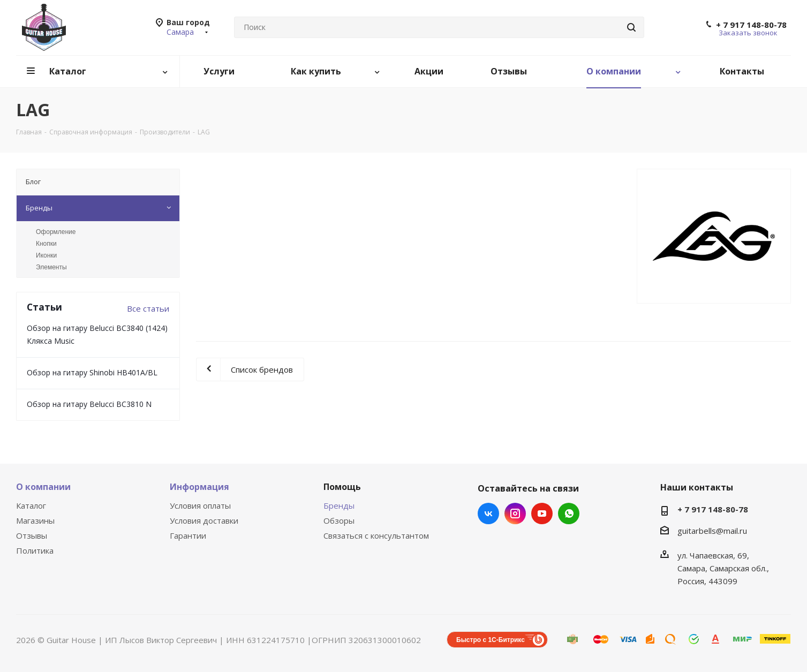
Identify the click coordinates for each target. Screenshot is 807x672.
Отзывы (32, 535)
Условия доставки (204, 520)
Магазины (35, 520)
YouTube (542, 514)
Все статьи (148, 308)
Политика (35, 550)
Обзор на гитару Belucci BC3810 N (89, 404)
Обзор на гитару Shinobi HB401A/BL (92, 372)
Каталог (31, 505)
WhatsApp (569, 514)
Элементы (51, 267)
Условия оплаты (200, 505)
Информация (199, 487)
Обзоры (339, 520)
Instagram (515, 514)
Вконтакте (488, 514)
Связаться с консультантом (376, 535)
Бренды (339, 505)
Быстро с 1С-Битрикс (491, 640)
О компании (43, 487)
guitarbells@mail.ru (712, 531)
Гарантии (188, 535)
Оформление (56, 232)
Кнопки (46, 244)
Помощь (342, 487)
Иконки (46, 255)
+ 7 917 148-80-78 (751, 25)
